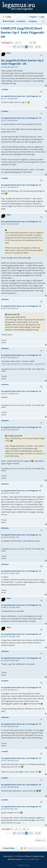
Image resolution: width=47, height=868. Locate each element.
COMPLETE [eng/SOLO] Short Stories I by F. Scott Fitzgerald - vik (23, 32)
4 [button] (29, 47)
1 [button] (21, 47)
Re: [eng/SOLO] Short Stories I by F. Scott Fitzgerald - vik (23, 62)
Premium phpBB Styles (31, 859)
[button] (14, 47)
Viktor (9, 53)
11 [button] (36, 47)
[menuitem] (8, 17)
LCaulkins (5, 90)
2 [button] (24, 47)
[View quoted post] (19, 315)
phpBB (15, 856)
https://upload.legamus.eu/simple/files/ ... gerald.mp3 (23, 364)
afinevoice (5, 299)
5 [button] (32, 47)
